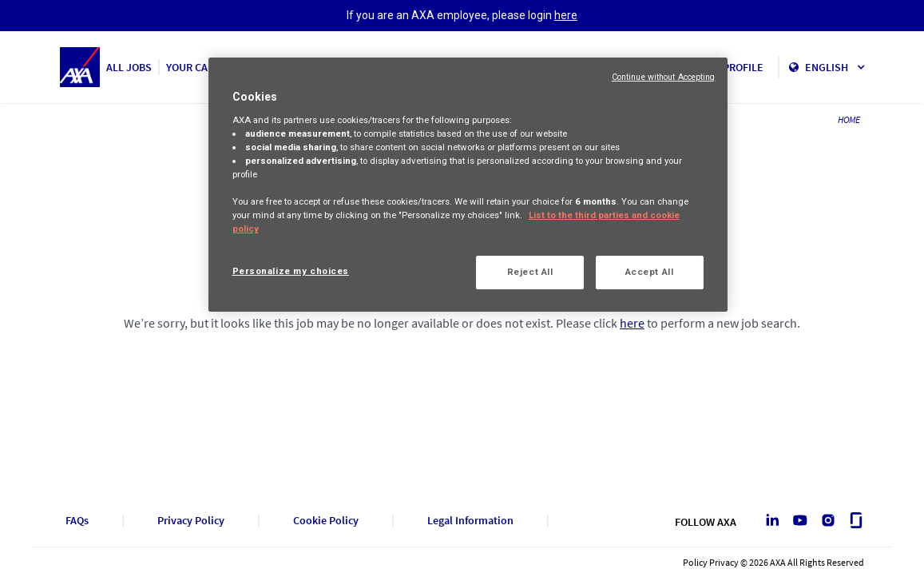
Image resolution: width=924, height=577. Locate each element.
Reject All (530, 272)
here (566, 15)
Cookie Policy (326, 521)
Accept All (650, 272)
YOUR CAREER (200, 67)
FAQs (77, 521)
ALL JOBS (129, 67)
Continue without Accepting (664, 77)
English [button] (835, 67)
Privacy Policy (191, 521)
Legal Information (470, 521)
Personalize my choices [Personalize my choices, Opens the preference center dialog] (291, 271)
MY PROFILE (735, 67)
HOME (849, 119)
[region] (468, 185)
